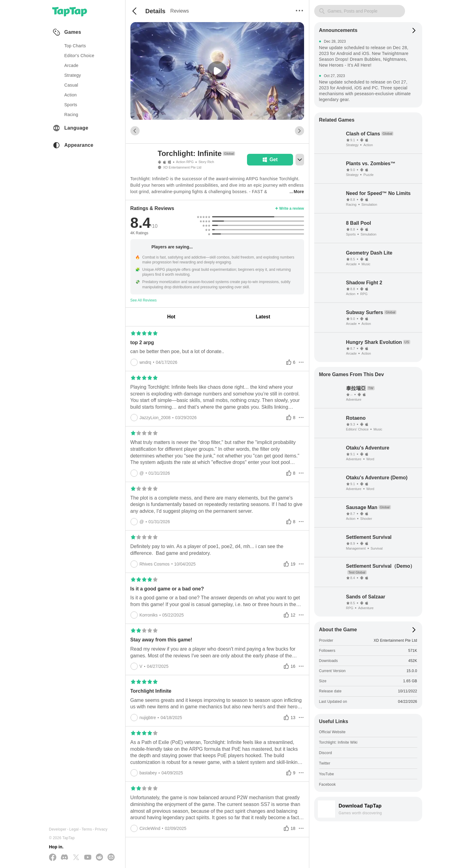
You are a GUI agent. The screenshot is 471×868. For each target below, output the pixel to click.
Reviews (180, 11)
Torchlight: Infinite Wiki (338, 742)
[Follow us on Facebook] (53, 858)
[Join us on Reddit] (99, 858)
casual (71, 85)
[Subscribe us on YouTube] (88, 858)
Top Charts (75, 46)
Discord (326, 753)
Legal (74, 829)
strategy (73, 75)
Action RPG (185, 162)
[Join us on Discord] (64, 858)
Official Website (332, 732)
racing (71, 115)
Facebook (328, 784)
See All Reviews (144, 300)
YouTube (327, 774)
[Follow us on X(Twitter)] (76, 858)
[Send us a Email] (111, 858)
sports (71, 105)
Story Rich (206, 162)
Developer (58, 829)
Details (156, 11)
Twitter (325, 763)
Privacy (101, 829)
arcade (71, 65)
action (71, 95)
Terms (87, 829)
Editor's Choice (79, 56)
